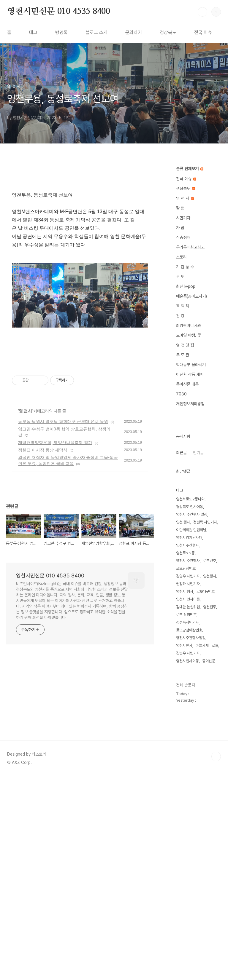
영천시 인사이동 (188, 599)
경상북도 (168, 32)
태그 (33, 32)
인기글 (198, 453)
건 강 (180, 316)
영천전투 (210, 607)
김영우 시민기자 (188, 576)
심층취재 (183, 237)
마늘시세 (202, 645)
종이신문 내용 (187, 384)
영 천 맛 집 (185, 345)
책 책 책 (183, 306)
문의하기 (134, 32)
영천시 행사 (185, 592)
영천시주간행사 (187, 545)
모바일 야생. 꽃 (189, 335)
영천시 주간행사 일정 (192, 514)
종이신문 (209, 661)
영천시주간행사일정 (191, 638)
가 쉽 (180, 228)
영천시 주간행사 (188, 561)
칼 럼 (180, 208)
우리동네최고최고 (190, 247)
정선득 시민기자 (205, 522)
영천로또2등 (185, 553)
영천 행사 (183, 522)
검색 (202, 12)
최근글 (181, 453)
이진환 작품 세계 (190, 374)
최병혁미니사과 (189, 325)
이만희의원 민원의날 (191, 530)
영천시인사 (184, 645)
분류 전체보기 (190, 169)
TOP (216, 960)
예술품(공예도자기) (191, 296)
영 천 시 (25, 675)
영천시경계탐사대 (189, 538)
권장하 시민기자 (188, 584)
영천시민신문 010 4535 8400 (59, 12)
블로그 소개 (96, 32)
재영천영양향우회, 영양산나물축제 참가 (55, 706)
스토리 (181, 257)
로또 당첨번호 (186, 615)
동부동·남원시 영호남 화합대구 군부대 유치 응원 (63, 685)
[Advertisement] (80, 218)
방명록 (61, 32)
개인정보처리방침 (190, 404)
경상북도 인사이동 (190, 507)
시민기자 (183, 218)
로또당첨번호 (186, 568)
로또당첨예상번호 (189, 630)
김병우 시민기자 (188, 653)
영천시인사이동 (187, 661)
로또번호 (210, 561)
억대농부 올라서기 (191, 365)
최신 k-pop (186, 286)
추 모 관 (183, 355)
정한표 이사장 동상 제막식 (43, 714)
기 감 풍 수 (185, 267)
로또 (215, 645)
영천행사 (210, 576)
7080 (181, 394)
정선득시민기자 (187, 622)
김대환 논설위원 (188, 607)
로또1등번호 (206, 592)
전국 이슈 (203, 32)
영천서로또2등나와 (190, 499)
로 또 (180, 277)
